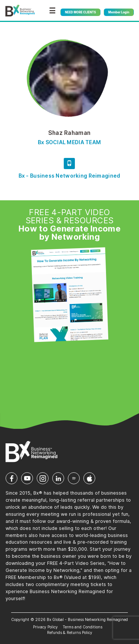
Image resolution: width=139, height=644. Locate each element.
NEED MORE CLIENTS (80, 12)
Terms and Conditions (82, 627)
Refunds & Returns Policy (70, 632)
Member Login (119, 12)
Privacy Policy (45, 627)
